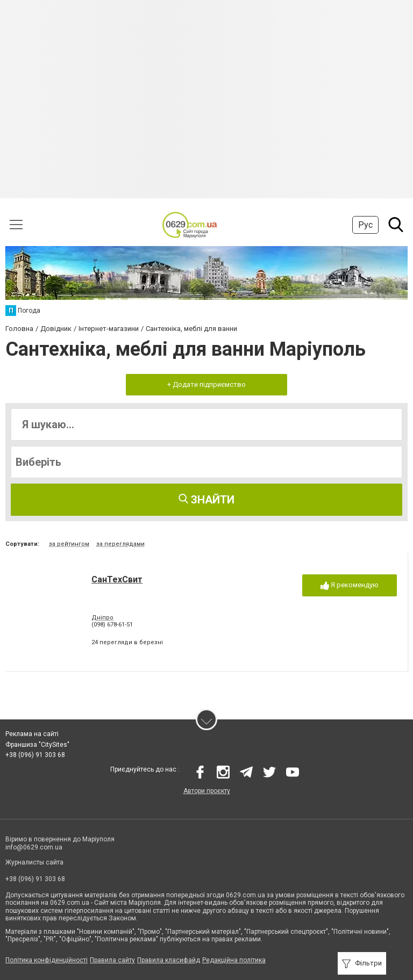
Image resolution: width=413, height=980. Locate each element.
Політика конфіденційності (47, 960)
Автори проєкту (207, 791)
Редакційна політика (234, 960)
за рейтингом (69, 544)
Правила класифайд (169, 960)
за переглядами (120, 544)
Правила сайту (112, 960)
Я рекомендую (350, 585)
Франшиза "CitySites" (37, 745)
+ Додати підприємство (206, 384)
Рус (365, 225)
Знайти (206, 500)
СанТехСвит (117, 579)
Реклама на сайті (32, 734)
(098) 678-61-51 (112, 625)
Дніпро (102, 618)
